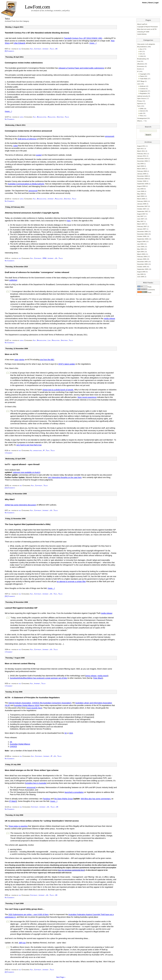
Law (49, 340)
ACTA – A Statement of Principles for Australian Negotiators (32, 697)
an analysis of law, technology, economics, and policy (50, 10)
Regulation (52, 117)
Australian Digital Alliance (20, 744)
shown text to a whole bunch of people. (58, 390)
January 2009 (142, 174)
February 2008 (142, 201)
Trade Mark (144, 79)
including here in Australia (36, 783)
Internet (46, 49)
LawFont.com (37, 7)
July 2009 (140, 164)
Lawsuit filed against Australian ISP (21, 608)
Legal (156, 3)
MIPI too (22, 943)
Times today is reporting (18, 826)
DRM (44, 258)
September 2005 (143, 269)
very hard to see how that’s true (29, 445)
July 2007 (140, 216)
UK (56, 49)
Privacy (140, 101)
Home (145, 3)
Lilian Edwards (20, 43)
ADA (71, 733)
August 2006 (141, 241)
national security (143, 96)
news (16, 360)
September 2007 (143, 211)
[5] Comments (9, 51)
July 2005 (140, 274)
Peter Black (98, 678)
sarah (22, 117)
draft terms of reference (27, 139)
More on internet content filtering (20, 663)
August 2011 (141, 146)
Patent (142, 76)
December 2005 (142, 262)
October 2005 (142, 267)
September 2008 (143, 184)
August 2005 (141, 272)
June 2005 (141, 277)
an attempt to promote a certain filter (71, 581)
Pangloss (47, 799)
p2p (56, 258)
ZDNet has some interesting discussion (20, 505)
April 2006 (141, 252)
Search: (148, 127)
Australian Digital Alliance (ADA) (27, 705)
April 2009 (141, 166)
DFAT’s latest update (67, 364)
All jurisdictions (36, 450)
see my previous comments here (71, 870)
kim (20, 49)
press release (91, 676)
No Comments (10, 119)
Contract (143, 89)
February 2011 (142, 154)
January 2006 (142, 259)
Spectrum (60, 117)
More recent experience (87, 397)
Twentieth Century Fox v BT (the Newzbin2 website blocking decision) (37, 33)
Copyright (38, 49)
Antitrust (143, 86)
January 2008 (142, 204)
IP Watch (13, 801)
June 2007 (141, 219)
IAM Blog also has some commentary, (96, 799)
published (13, 280)
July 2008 (140, 189)
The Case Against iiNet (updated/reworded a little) (28, 524)
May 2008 (140, 194)
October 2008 (142, 181)
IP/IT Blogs (141, 81)
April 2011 (141, 148)
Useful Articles (142, 34)
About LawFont (142, 24)
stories (22, 360)
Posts (144, 287)
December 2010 (142, 158)
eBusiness (141, 64)
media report (103, 676)
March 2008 (141, 199)
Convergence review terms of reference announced (28, 131)
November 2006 (142, 234)
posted (39, 155)
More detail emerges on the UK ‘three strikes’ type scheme (32, 770)
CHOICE (13, 746)
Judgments (143, 91)
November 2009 (142, 161)
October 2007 (142, 209)
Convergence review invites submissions (24, 63)
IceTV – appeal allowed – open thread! (22, 464)
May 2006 (140, 249)
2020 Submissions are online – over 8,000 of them (29, 915)
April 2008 (141, 196)
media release (109, 318)
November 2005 (142, 264)
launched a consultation (74, 792)
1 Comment (9, 453)
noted (15, 146)
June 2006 (141, 246)
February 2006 (142, 256)
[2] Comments (9, 972)
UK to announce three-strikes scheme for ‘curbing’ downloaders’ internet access (42, 821)
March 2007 (141, 224)
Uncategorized (142, 118)
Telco (52, 49)
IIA (66, 733)
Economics (141, 66)
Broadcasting (42, 117)
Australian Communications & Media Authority (26, 184)
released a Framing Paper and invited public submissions (81, 68)
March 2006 (141, 254)
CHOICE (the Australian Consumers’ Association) (52, 703)
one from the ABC (47, 360)
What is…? (141, 121)
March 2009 (141, 169)
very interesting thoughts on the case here (65, 477)
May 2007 (140, 221)
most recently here (34, 708)
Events (139, 69)
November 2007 (142, 206)
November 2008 (142, 179)
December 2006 (142, 231)
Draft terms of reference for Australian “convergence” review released (37, 272)
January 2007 (142, 229)
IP (44, 450)
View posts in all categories (146, 44)
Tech (48, 450)
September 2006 (143, 239)
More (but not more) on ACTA (147, 29)
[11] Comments (10, 488)
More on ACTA (11, 354)
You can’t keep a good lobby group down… (25, 909)
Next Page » (61, 977)
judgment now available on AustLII (26, 472)
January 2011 (142, 156)
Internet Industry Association (20, 703)
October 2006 (142, 236)
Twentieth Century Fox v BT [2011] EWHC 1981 (83, 38)
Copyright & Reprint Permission (148, 27)
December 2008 (142, 176)
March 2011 (141, 151)
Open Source (142, 98)
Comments (146, 290)
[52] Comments (10, 596)
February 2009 (142, 171)
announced (110, 136)
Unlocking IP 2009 (143, 32)
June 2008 (141, 191)
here (69, 221)
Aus (31, 49)
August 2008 (141, 186)
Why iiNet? (10, 499)
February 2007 (142, 226)
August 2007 (141, 214)
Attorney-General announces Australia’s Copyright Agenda (32, 213)
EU (141, 51)
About (151, 3)
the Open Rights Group (64, 799)
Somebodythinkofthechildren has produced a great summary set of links (38, 678)
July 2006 (140, 244)
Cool (139, 61)
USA (141, 56)
